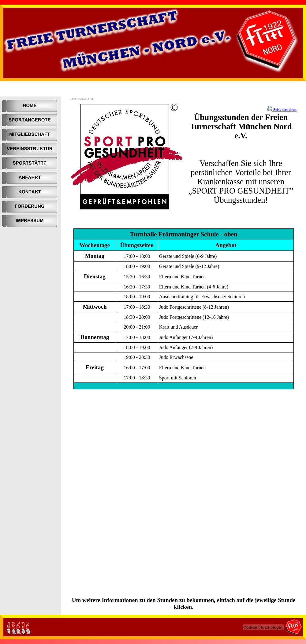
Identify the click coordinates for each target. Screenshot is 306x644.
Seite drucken (284, 109)
